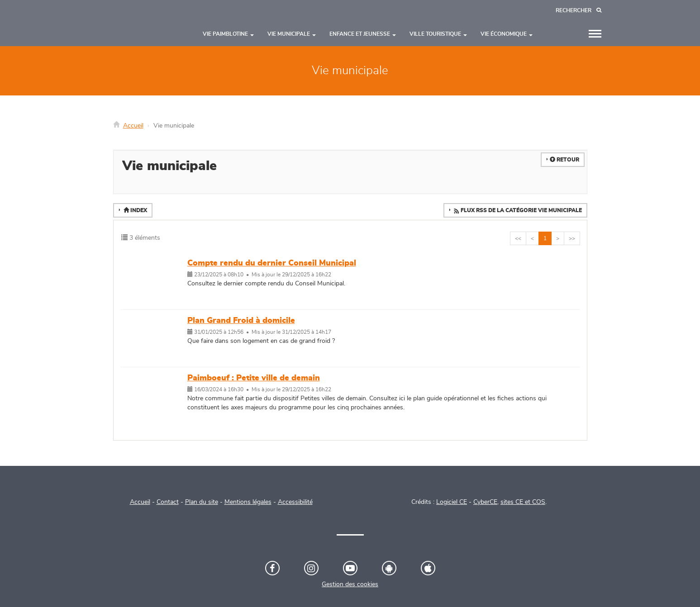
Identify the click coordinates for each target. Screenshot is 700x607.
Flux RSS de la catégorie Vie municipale (517, 211)
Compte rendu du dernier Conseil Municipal (272, 263)
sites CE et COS (523, 502)
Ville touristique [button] (438, 34)
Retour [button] (564, 160)
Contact (168, 502)
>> (572, 238)
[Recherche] (579, 11)
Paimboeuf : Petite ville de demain (254, 378)
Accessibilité (295, 502)
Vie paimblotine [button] (228, 34)
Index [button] (135, 210)
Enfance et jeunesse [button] (363, 34)
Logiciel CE (452, 502)
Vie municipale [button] (292, 34)
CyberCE (485, 502)
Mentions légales (248, 502)
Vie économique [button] (507, 34)
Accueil (133, 126)
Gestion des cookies (350, 584)
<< (518, 238)
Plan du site (202, 502)
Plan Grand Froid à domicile (241, 321)
